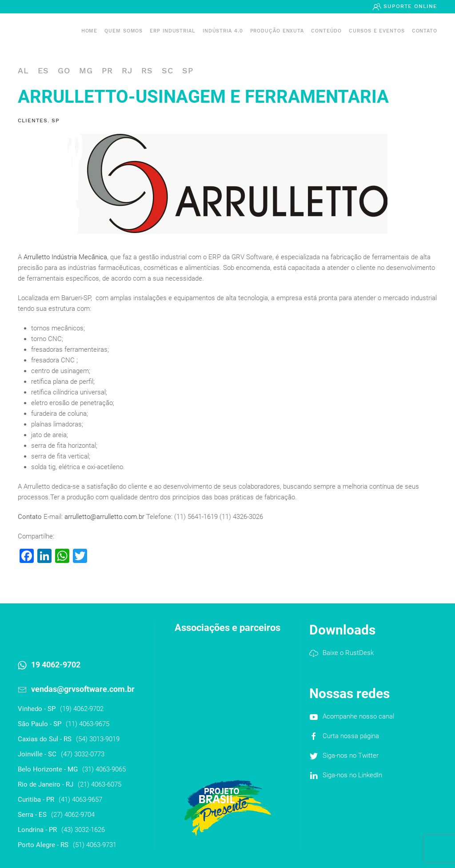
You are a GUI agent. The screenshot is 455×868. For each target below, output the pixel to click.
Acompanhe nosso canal (358, 716)
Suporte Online (409, 6)
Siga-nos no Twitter (351, 755)
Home (90, 31)
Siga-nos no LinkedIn (352, 775)
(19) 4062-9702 (82, 709)
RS (147, 70)
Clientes (33, 121)
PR (107, 70)
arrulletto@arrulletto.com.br (105, 517)
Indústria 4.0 (223, 31)
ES (43, 70)
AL (23, 70)
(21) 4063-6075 (100, 784)
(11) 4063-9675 (88, 724)
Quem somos (124, 31)
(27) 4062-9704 (73, 815)
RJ (127, 70)
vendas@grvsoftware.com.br (83, 689)
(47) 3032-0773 (83, 754)
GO (64, 70)
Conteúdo (326, 31)
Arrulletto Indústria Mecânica (65, 257)
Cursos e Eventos (377, 31)
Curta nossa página (351, 736)
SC (168, 70)
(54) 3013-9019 (98, 739)
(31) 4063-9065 (104, 769)
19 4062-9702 (56, 665)
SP (188, 70)
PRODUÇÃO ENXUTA (277, 31)
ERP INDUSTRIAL (173, 31)
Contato (425, 31)
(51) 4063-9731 (95, 845)
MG (86, 70)
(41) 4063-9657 (80, 800)
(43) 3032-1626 (83, 830)
